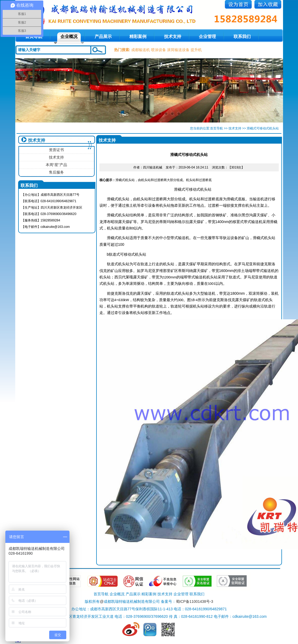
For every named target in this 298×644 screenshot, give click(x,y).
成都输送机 (141, 50)
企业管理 (207, 37)
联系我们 (242, 37)
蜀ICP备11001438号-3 (195, 601)
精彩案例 (138, 37)
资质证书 (56, 150)
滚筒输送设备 (178, 50)
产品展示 (103, 37)
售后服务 (56, 172)
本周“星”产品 (56, 165)
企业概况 (69, 37)
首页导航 (216, 128)
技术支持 (173, 37)
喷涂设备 (158, 50)
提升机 (196, 50)
